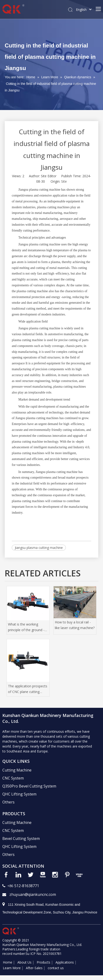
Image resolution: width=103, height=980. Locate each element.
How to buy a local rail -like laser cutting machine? (75, 625)
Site (64, 181)
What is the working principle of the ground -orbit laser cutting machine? (26, 627)
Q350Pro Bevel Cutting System (29, 786)
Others (8, 802)
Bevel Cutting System (21, 838)
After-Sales (34, 968)
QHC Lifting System (19, 794)
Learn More (12, 968)
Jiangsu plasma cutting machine (39, 548)
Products (44, 962)
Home (8, 962)
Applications (65, 962)
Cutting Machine (17, 770)
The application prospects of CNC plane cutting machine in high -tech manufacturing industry (28, 689)
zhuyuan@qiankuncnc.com (33, 894)
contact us (56, 968)
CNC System (13, 778)
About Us (24, 962)
